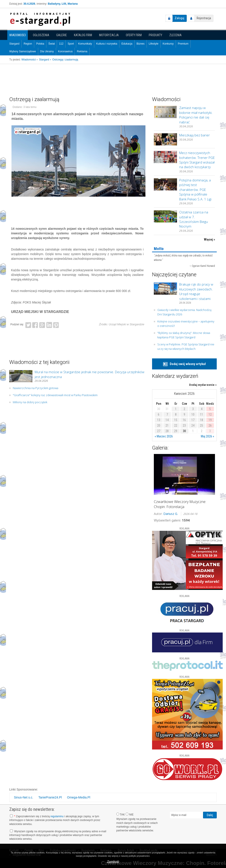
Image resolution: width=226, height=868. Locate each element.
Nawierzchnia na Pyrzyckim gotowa (36, 388)
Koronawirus (65, 51)
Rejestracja (204, 18)
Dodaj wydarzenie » (203, 385)
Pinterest (56, 324)
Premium (183, 44)
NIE (130, 814)
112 (61, 44)
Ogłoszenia (41, 35)
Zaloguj (179, 18)
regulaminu (57, 816)
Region (28, 44)
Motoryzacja (109, 35)
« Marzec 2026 (164, 436)
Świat (52, 44)
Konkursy (168, 44)
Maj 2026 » (207, 436)
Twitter (28, 324)
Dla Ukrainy (47, 51)
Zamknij (113, 862)
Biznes (141, 44)
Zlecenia (175, 35)
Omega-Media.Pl (79, 797)
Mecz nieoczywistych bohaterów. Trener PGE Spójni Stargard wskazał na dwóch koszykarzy (197, 160)
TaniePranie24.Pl (50, 797)
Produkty (155, 35)
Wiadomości (18, 35)
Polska (40, 44)
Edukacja (127, 44)
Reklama (82, 51)
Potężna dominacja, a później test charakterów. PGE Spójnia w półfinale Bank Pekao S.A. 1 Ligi (195, 190)
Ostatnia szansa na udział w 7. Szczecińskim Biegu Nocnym (194, 219)
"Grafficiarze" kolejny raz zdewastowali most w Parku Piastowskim (55, 395)
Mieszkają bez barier (195, 135)
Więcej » (209, 239)
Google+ (42, 324)
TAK (121, 814)
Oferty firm (134, 35)
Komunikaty (85, 44)
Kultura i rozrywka (107, 44)
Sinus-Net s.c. (24, 797)
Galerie (62, 35)
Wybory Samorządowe (23, 51)
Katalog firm (83, 35)
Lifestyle (154, 44)
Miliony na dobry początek (30, 402)
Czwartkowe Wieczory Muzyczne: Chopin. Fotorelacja (180, 504)
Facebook (35, 324)
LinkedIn (49, 324)
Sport (71, 44)
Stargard (14, 44)
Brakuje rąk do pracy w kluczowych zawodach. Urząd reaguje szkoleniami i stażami (196, 291)
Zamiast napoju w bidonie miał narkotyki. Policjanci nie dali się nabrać (196, 115)
